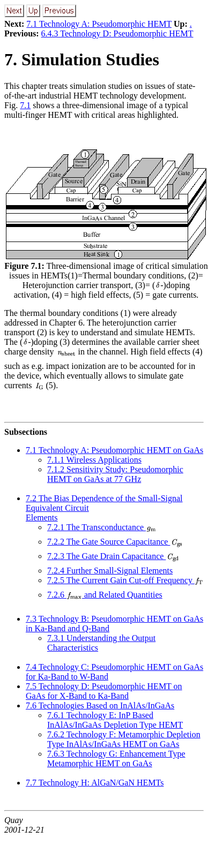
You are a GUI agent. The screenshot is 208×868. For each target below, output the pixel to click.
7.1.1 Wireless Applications (94, 460)
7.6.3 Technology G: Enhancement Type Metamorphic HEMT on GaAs (116, 758)
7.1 (25, 105)
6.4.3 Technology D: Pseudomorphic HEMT (117, 33)
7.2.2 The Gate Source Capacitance (115, 542)
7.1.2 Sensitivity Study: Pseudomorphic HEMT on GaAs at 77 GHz (115, 474)
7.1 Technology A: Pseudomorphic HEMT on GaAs (114, 450)
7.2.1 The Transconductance (102, 527)
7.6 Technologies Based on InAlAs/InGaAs (100, 705)
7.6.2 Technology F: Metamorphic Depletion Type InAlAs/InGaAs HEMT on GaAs (124, 739)
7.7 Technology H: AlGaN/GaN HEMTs (95, 783)
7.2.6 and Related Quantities (105, 595)
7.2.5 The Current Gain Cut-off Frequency (125, 580)
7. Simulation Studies (82, 59)
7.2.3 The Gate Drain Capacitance (113, 556)
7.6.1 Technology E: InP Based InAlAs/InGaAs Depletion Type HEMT (115, 720)
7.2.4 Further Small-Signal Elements (110, 571)
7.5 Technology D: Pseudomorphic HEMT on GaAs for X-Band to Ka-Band (104, 691)
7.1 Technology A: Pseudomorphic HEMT (99, 24)
